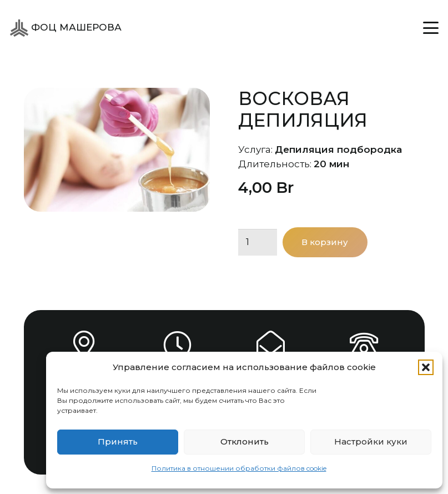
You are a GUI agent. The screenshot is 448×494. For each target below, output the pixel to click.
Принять (118, 441)
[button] (426, 367)
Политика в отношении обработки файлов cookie (239, 468)
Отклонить (245, 441)
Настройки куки (371, 441)
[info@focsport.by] (271, 345)
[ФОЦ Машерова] (19, 28)
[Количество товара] (258, 242)
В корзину (325, 242)
